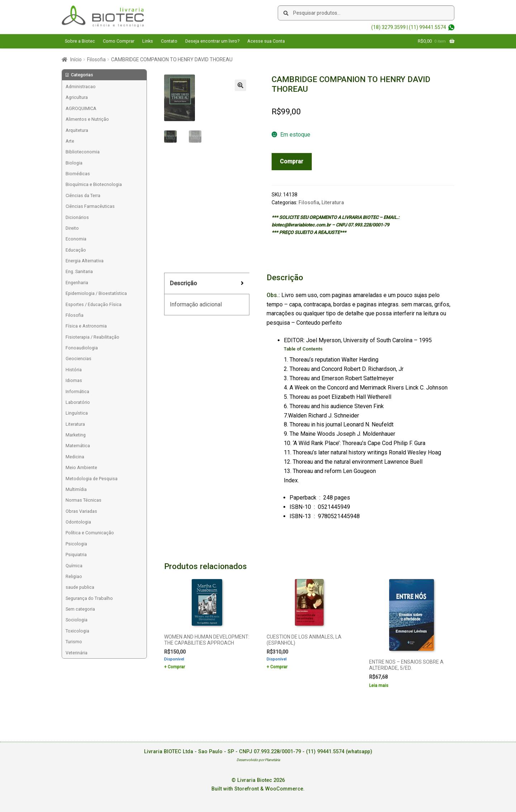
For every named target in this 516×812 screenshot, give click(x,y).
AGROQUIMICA (81, 108)
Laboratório (78, 402)
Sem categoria (80, 609)
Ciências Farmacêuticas (90, 206)
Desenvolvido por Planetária (258, 760)
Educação (76, 250)
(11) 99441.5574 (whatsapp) (339, 752)
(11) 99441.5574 (427, 27)
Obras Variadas (81, 511)
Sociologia (77, 620)
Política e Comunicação (90, 533)
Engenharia (77, 283)
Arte (70, 141)
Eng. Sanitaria (79, 271)
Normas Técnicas (83, 500)
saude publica (80, 587)
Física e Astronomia (86, 326)
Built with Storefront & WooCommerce (257, 789)
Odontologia (78, 522)
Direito (72, 228)
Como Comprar (119, 41)
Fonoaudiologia (82, 348)
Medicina (75, 457)
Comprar (292, 161)
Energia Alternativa (85, 261)
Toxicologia (77, 631)
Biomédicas (78, 174)
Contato (169, 41)
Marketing (76, 435)
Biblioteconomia (83, 152)
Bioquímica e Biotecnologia (94, 184)
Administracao (81, 87)
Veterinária (77, 653)
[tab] (207, 284)
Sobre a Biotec (80, 41)
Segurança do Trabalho (89, 598)
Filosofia (96, 59)
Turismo (74, 642)
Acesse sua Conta (266, 41)
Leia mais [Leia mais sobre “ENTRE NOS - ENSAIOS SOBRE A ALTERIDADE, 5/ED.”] (379, 686)
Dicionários (77, 217)
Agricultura (77, 97)
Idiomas (74, 380)
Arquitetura (77, 130)
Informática (77, 391)
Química (74, 566)
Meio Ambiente (81, 467)
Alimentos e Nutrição (87, 119)
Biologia (74, 163)
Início (76, 59)
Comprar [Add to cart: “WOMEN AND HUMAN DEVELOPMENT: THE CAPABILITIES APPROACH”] (176, 667)
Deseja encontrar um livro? (212, 41)
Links (148, 41)
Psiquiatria (76, 555)
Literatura (333, 202)
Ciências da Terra (83, 195)
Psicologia (76, 544)
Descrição (183, 283)
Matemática (78, 446)
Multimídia (76, 489)
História (74, 370)
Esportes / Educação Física (94, 304)
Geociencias (78, 359)
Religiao (74, 576)
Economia (76, 239)
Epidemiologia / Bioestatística (96, 293)
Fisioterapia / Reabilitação (92, 337)
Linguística (77, 413)
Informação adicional (196, 304)
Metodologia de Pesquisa (92, 479)
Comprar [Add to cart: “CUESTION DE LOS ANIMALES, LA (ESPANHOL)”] (279, 667)
